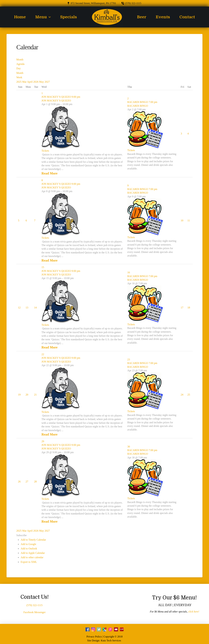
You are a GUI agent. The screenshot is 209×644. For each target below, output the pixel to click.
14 (35, 308)
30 (129, 447)
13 (27, 308)
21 (35, 395)
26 (19, 482)
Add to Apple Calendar (33, 553)
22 (43, 354)
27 (27, 482)
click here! (194, 612)
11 (189, 220)
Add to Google (28, 544)
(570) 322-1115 (35, 605)
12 (19, 308)
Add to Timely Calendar (33, 540)
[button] (21, 535)
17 (182, 308)
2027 (47, 82)
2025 (19, 82)
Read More (49, 173)
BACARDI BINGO (138, 106)
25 (189, 395)
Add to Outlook (29, 549)
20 (27, 395)
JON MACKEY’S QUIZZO (56, 101)
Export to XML (29, 562)
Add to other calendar (32, 557)
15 (43, 267)
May (42, 82)
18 (189, 308)
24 (182, 395)
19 (19, 395)
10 (182, 220)
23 (129, 359)
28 (35, 482)
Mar (25, 82)
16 (129, 272)
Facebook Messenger (34, 612)
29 (43, 441)
